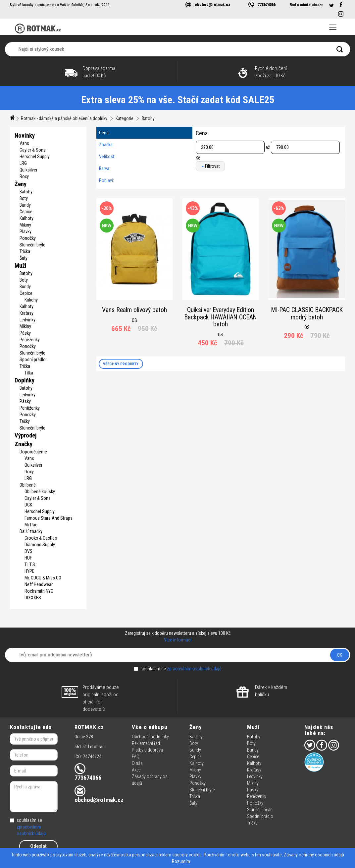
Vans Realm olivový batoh (134, 310)
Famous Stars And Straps (49, 518)
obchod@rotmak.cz (213, 4)
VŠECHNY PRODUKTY (121, 364)
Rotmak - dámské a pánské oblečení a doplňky (64, 118)
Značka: (106, 145)
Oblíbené (28, 485)
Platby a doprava (147, 750)
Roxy (24, 176)
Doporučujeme (33, 452)
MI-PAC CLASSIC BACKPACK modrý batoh (307, 314)
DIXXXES (33, 598)
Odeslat (38, 846)
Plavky (25, 232)
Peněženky (30, 340)
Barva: (105, 168)
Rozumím (181, 861)
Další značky (31, 531)
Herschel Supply (35, 157)
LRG (23, 163)
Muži (21, 266)
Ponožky (28, 238)
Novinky (25, 135)
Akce (136, 770)
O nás (137, 763)
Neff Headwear (39, 584)
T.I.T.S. (30, 565)
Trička (25, 251)
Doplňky (25, 380)
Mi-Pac (31, 525)
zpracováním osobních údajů (194, 669)
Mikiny (25, 225)
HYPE (29, 571)
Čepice (26, 212)
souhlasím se (178, 669)
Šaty (24, 258)
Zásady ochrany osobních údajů (314, 855)
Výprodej (25, 435)
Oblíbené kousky (40, 492)
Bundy (25, 205)
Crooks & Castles (41, 538)
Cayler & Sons (33, 150)
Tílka (29, 373)
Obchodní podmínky (150, 737)
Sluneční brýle (32, 245)
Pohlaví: (106, 180)
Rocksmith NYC (39, 591)
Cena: (104, 133)
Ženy (21, 184)
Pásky (25, 333)
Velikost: (107, 157)
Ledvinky (27, 320)
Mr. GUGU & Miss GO (43, 578)
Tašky (25, 421)
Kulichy (31, 300)
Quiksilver (28, 170)
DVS (28, 551)
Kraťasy (26, 313)
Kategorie (125, 118)
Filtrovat (211, 166)
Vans (24, 143)
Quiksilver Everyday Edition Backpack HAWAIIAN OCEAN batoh (221, 317)
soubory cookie (187, 855)
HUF (28, 558)
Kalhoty (26, 218)
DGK (28, 505)
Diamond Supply (40, 545)
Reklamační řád (146, 743)
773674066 (267, 4)
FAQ (136, 757)
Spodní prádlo (33, 360)
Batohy (148, 118)
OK (340, 655)
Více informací (178, 640)
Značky (24, 444)
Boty (24, 198)
